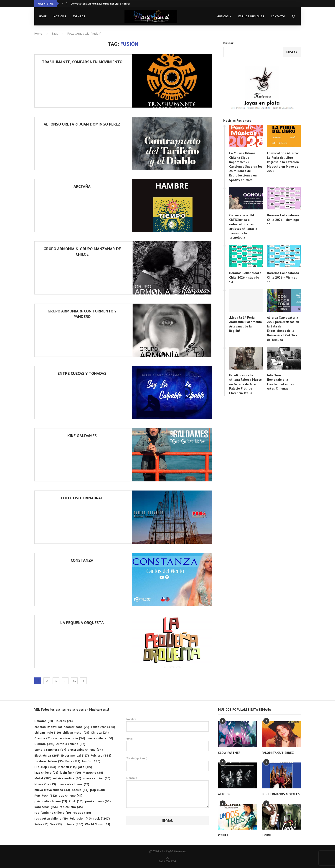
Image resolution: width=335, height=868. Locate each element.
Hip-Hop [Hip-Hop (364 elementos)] (45, 767)
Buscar (228, 43)
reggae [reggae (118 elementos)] (82, 813)
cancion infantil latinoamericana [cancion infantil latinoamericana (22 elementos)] (62, 727)
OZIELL (223, 835)
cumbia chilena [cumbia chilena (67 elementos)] (71, 744)
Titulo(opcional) (168, 764)
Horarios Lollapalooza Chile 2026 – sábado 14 (245, 277)
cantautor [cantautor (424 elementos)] (103, 727)
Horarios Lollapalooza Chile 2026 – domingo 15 (283, 220)
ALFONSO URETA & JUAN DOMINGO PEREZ (82, 124)
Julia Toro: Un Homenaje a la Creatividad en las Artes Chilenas (280, 382)
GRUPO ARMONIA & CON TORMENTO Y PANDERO (82, 314)
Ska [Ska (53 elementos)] (56, 824)
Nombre (168, 725)
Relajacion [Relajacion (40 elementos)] (80, 819)
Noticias (60, 16)
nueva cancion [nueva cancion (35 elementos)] (96, 779)
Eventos (79, 16)
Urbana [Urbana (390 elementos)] (73, 824)
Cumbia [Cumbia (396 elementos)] (44, 744)
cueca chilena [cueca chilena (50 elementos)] (100, 738)
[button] (63, 4)
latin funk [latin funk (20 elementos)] (70, 773)
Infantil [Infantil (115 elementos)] (67, 767)
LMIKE (266, 835)
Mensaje (168, 780)
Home (43, 16)
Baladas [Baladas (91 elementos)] (44, 721)
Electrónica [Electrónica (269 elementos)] (47, 756)
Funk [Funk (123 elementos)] (73, 761)
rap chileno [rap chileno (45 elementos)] (71, 807)
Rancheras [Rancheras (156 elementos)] (46, 807)
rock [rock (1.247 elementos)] (102, 819)
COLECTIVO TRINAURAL (82, 498)
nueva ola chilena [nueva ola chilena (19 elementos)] (73, 784)
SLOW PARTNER (229, 753)
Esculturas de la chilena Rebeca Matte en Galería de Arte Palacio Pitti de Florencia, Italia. (245, 384)
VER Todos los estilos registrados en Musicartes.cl (72, 709)
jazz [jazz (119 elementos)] (85, 767)
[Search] (294, 16)
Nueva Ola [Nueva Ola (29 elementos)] (45, 784)
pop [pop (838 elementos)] (97, 790)
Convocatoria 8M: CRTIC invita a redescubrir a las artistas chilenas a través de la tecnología (243, 226)
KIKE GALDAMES (82, 436)
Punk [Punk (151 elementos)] (76, 801)
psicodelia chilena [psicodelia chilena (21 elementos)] (51, 801)
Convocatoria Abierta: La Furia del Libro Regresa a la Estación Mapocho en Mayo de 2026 (283, 162)
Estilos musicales (251, 16)
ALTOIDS (224, 794)
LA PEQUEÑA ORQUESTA (82, 623)
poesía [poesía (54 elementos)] (80, 790)
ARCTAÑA (82, 186)
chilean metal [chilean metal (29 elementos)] (76, 733)
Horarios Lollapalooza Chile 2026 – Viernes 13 (283, 277)
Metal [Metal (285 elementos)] (43, 779)
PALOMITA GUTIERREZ (278, 753)
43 (74, 681)
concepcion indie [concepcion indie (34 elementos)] (69, 738)
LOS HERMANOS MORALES (281, 794)
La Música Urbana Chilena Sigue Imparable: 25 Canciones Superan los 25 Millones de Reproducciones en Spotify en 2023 (246, 166)
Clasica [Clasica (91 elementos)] (43, 738)
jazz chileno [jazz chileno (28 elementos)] (46, 773)
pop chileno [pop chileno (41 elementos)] (70, 796)
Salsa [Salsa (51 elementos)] (41, 824)
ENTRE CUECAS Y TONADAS (82, 373)
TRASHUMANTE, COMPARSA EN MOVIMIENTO (82, 62)
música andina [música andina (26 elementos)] (67, 779)
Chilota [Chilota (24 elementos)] (100, 733)
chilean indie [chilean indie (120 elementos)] (48, 733)
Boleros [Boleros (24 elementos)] (64, 721)
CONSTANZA (82, 560)
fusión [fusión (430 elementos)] (91, 761)
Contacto (278, 16)
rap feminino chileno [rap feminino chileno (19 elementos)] (53, 813)
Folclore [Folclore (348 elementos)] (101, 756)
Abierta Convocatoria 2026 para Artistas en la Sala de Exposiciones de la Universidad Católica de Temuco (283, 329)
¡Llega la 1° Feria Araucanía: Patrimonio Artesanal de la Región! (245, 324)
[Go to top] (167, 862)
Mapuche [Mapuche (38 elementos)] (93, 773)
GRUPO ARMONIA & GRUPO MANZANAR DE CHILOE (82, 251)
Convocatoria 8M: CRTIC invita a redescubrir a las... (103, 4)
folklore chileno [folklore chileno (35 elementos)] (49, 761)
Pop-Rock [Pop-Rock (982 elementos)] (46, 796)
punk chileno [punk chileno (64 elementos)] (98, 801)
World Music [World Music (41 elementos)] (97, 824)
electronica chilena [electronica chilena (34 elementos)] (85, 750)
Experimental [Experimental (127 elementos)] (75, 756)
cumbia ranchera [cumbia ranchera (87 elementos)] (50, 750)
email (168, 744)
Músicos (223, 16)
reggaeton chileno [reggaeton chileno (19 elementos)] (51, 819)
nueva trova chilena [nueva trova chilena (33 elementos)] (52, 790)
